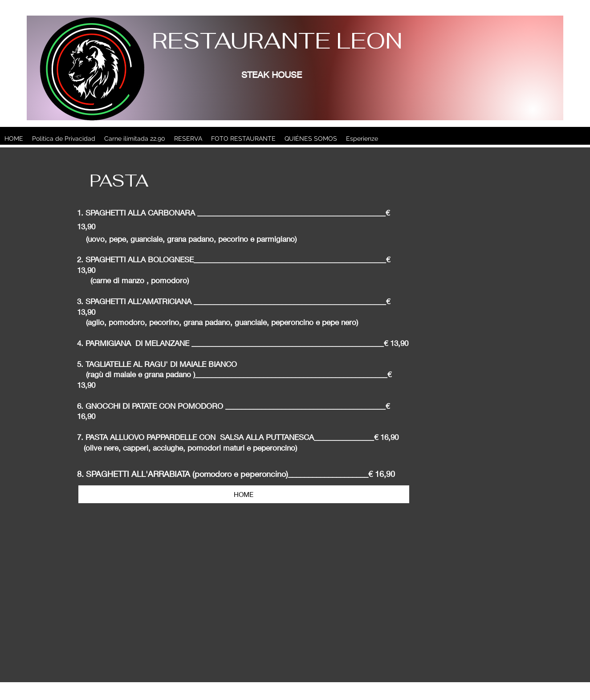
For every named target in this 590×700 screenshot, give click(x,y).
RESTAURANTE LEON (277, 41)
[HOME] (244, 494)
